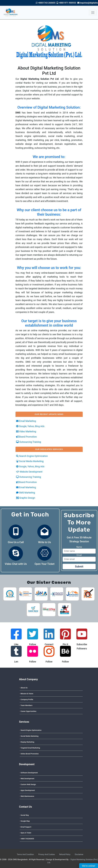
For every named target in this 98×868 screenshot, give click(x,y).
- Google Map (25, 821)
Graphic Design (26, 498)
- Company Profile (26, 699)
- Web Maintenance (27, 796)
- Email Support (26, 827)
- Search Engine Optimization (31, 730)
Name (79, 547)
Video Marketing (26, 431)
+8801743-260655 (46, 3)
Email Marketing (26, 421)
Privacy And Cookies (47, 854)
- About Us (24, 688)
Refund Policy (65, 854)
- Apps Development (27, 790)
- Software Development (29, 773)
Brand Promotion (26, 437)
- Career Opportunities (28, 711)
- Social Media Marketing (29, 736)
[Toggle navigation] (93, 13)
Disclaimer (79, 854)
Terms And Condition (25, 854)
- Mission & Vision (26, 694)
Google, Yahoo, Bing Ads (30, 426)
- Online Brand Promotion (29, 754)
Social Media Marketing (30, 461)
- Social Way (24, 815)
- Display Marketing (27, 742)
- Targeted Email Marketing (30, 748)
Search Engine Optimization (32, 456)
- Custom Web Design (28, 784)
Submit (79, 567)
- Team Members (26, 705)
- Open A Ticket (25, 833)
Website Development (29, 472)
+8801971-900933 (66, 3)
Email (79, 555)
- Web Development (27, 779)
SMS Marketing (26, 493)
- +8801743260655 (27, 839)
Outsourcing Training (29, 442)
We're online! (90, 865)
